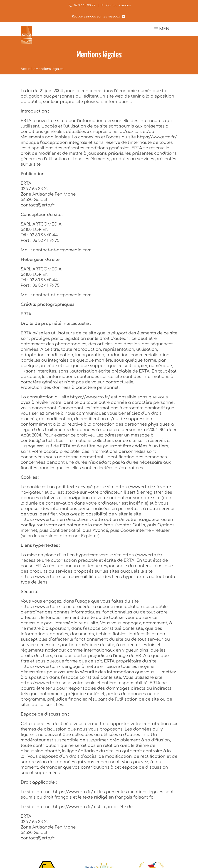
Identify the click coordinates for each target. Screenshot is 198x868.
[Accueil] (26, 35)
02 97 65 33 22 (82, 5)
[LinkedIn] (123, 17)
